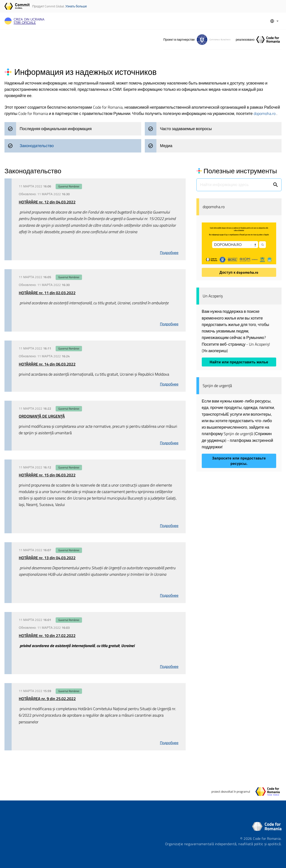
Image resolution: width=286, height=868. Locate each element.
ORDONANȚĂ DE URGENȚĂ (42, 416)
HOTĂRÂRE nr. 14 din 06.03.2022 (47, 364)
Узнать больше (76, 6)
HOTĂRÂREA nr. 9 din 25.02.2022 (47, 699)
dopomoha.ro (265, 113)
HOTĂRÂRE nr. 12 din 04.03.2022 (47, 202)
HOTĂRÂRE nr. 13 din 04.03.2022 (47, 558)
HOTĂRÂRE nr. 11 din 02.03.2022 (47, 293)
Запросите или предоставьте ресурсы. (239, 461)
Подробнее (169, 253)
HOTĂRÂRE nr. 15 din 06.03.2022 (47, 475)
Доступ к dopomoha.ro (239, 272)
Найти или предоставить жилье (239, 362)
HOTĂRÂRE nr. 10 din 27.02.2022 (47, 636)
